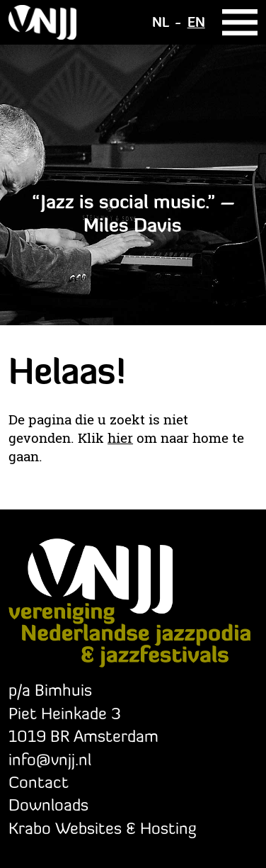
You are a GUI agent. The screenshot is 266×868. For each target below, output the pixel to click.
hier (120, 438)
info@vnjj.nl (50, 759)
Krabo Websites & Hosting (102, 828)
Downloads (48, 805)
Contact (39, 782)
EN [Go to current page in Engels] (196, 22)
